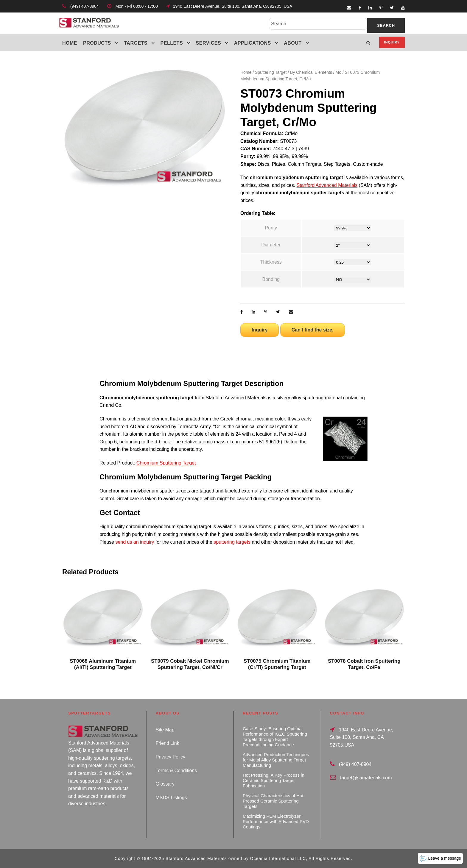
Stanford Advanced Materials (327, 185)
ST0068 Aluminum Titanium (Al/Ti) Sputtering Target (103, 664)
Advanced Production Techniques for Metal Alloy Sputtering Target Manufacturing (276, 760)
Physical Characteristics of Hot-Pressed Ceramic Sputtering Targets (274, 801)
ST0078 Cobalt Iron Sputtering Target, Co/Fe (364, 664)
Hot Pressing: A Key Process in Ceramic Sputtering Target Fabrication (274, 780)
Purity (271, 228)
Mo (338, 72)
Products (97, 43)
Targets (136, 43)
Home (70, 43)
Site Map (165, 730)
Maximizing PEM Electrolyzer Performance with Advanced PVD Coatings (276, 821)
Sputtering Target (271, 72)
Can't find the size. (313, 330)
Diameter (271, 245)
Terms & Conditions (176, 771)
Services (209, 43)
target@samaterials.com (366, 778)
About (293, 43)
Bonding (271, 279)
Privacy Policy (171, 757)
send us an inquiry (135, 542)
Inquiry (392, 42)
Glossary (165, 784)
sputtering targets (232, 542)
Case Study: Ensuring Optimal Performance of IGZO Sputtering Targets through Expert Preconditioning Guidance (275, 737)
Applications (253, 43)
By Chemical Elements (311, 72)
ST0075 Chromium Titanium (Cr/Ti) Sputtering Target (277, 664)
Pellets (172, 43)
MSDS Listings (171, 798)
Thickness (271, 262)
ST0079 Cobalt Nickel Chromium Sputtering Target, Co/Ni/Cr (190, 664)
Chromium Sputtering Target (166, 463)
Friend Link (168, 743)
